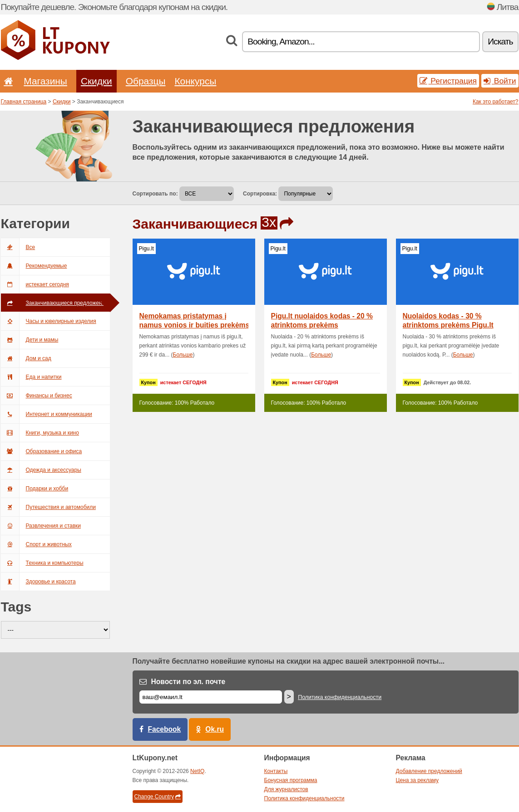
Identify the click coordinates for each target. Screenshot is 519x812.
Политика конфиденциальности (340, 697)
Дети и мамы (30, 340)
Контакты (276, 771)
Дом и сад (26, 358)
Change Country (158, 797)
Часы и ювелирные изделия (49, 321)
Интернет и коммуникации (47, 414)
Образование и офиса (42, 451)
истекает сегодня (35, 284)
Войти (500, 81)
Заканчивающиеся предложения (54, 303)
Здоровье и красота (38, 582)
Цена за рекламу (418, 780)
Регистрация (448, 81)
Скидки (96, 81)
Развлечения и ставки (41, 526)
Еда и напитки (31, 377)
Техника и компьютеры (42, 563)
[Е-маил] (211, 697)
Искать (500, 42)
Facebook (165, 729)
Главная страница (24, 102)
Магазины (45, 81)
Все (18, 247)
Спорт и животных (36, 544)
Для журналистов (286, 789)
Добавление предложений (429, 771)
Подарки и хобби (35, 489)
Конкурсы (195, 81)
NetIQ (197, 771)
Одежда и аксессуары (41, 470)
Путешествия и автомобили (48, 507)
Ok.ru (215, 729)
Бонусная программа (291, 780)
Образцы (146, 81)
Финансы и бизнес (37, 396)
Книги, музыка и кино (40, 433)
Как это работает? (496, 102)
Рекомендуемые (34, 266)
